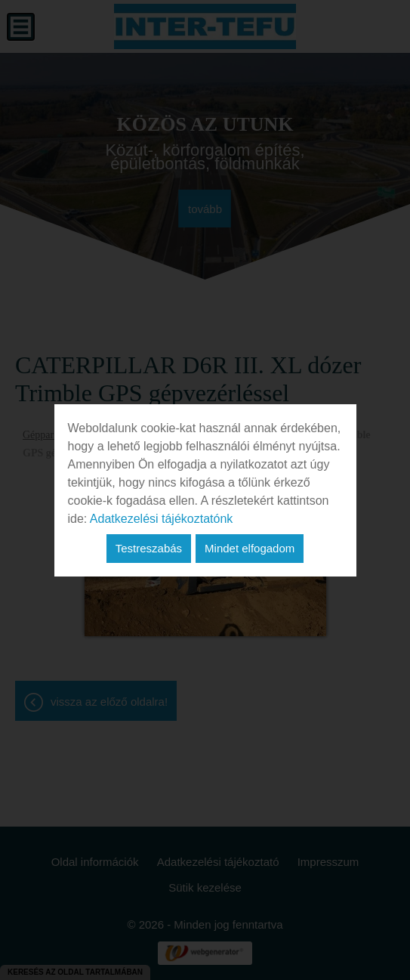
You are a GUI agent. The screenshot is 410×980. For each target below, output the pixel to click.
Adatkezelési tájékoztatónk (161, 519)
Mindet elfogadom (250, 548)
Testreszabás (149, 548)
